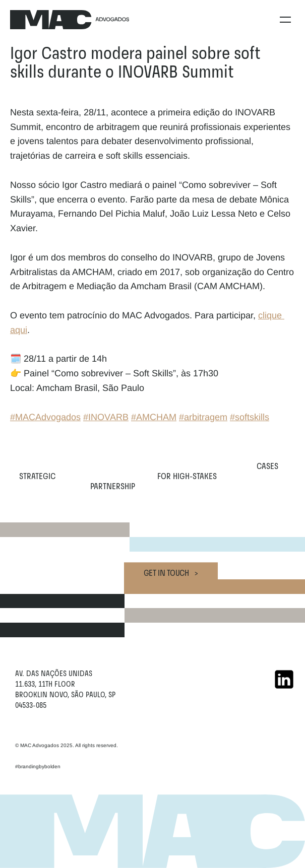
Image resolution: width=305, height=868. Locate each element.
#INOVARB (106, 417)
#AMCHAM (154, 417)
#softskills (250, 417)
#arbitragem (203, 417)
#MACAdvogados (45, 417)
